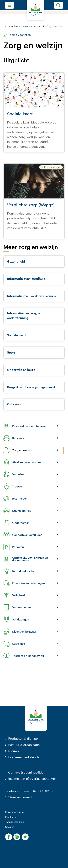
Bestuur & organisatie (24, 745)
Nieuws (14, 751)
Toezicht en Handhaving (28, 656)
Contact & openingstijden (27, 772)
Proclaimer (11, 817)
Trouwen (18, 486)
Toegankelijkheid (15, 822)
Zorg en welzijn (22, 450)
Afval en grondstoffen (27, 462)
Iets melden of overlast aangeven (32, 779)
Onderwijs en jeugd (21, 370)
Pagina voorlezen (20, 35)
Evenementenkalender (24, 757)
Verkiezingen (21, 619)
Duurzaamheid (22, 511)
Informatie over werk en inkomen (31, 296)
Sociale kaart (17, 335)
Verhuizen (19, 474)
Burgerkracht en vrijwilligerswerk (31, 387)
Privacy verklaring (15, 812)
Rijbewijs (18, 438)
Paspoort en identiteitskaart (30, 426)
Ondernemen (21, 523)
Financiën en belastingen (29, 583)
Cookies (10, 827)
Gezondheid (16, 261)
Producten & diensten (24, 738)
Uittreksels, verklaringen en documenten (30, 559)
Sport (11, 352)
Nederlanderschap (24, 571)
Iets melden (20, 499)
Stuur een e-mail (20, 797)
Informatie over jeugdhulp (26, 279)
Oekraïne (14, 404)
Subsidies (19, 644)
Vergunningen (22, 607)
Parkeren (18, 547)
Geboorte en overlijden (27, 535)
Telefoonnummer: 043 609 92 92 (29, 791)
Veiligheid (19, 595)
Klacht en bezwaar (24, 632)
